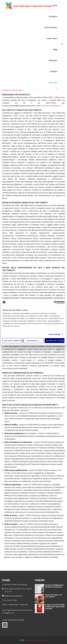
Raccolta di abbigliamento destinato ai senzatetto (54, 586)
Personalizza (34, 341)
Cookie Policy (13, 605)
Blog (55, 49)
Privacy (5, 605)
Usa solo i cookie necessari (13, 341)
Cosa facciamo (51, 27)
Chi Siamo (53, 16)
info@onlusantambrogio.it (13, 90)
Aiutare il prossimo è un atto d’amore (54, 596)
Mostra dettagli (55, 334)
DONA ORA (53, 83)
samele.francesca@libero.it (51, 106)
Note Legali (44, 640)
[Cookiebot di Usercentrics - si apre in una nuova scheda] (55, 302)
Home (55, 5)
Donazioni (53, 61)
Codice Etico (24, 605)
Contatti (53, 72)
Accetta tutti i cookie (55, 341)
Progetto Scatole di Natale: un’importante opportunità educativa (55, 607)
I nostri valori (52, 38)
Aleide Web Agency (32, 640)
